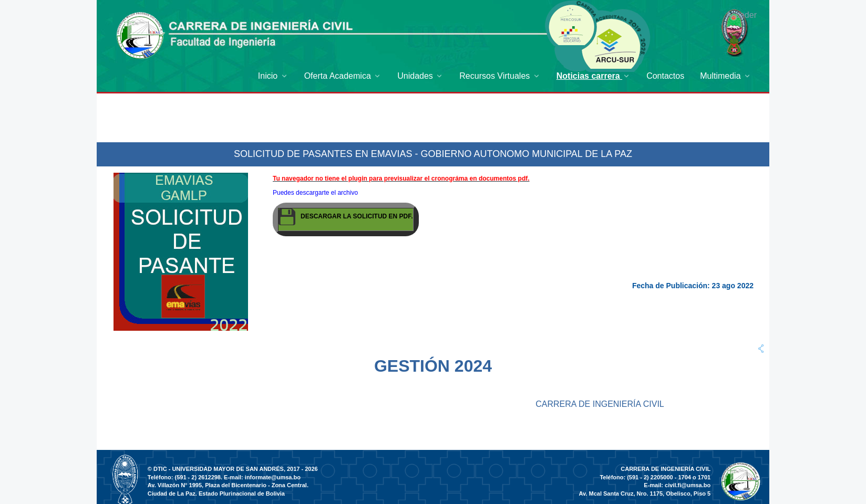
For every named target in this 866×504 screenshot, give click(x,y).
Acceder (741, 15)
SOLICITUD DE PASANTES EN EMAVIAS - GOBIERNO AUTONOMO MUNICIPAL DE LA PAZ (433, 154)
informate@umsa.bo (273, 477)
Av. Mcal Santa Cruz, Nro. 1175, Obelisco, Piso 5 (645, 493)
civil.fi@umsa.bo (688, 485)
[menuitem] (273, 76)
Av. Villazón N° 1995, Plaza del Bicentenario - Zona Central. (228, 485)
